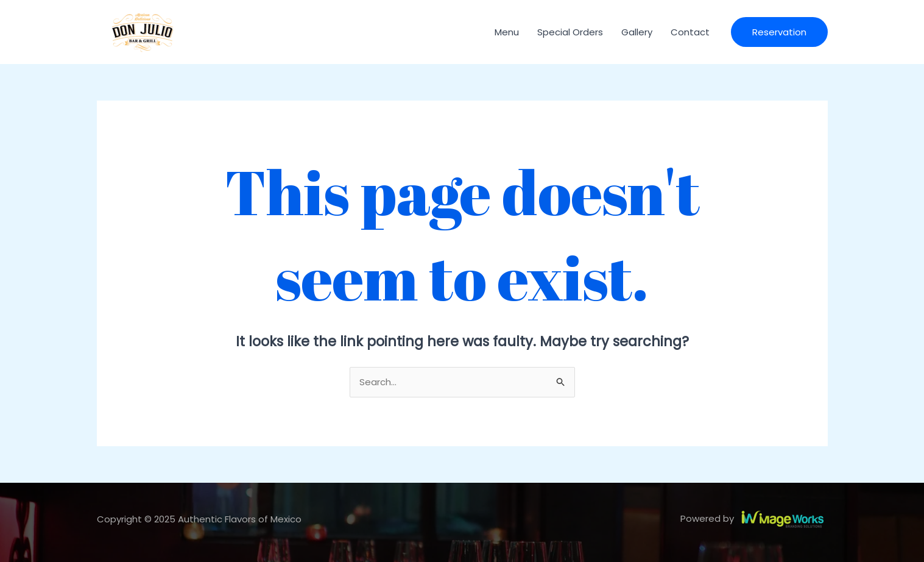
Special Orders (570, 32)
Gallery (637, 32)
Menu (507, 32)
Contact (690, 32)
